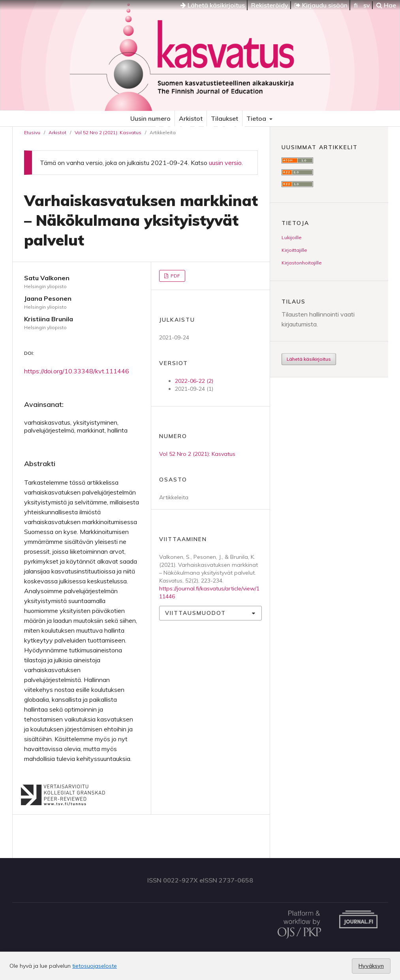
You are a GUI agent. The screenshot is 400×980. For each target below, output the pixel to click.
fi (356, 5)
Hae (386, 5)
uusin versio (225, 163)
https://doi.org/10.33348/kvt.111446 (77, 371)
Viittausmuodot (195, 613)
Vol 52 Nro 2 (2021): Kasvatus (108, 132)
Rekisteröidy (270, 5)
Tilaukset (224, 118)
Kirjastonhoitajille (302, 263)
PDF (175, 276)
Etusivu (32, 132)
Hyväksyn (371, 966)
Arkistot (191, 118)
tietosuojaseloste (95, 966)
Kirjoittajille (294, 250)
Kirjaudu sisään (321, 5)
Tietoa (257, 118)
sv (367, 5)
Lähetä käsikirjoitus (213, 5)
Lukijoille (292, 237)
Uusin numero (150, 118)
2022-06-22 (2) (194, 381)
